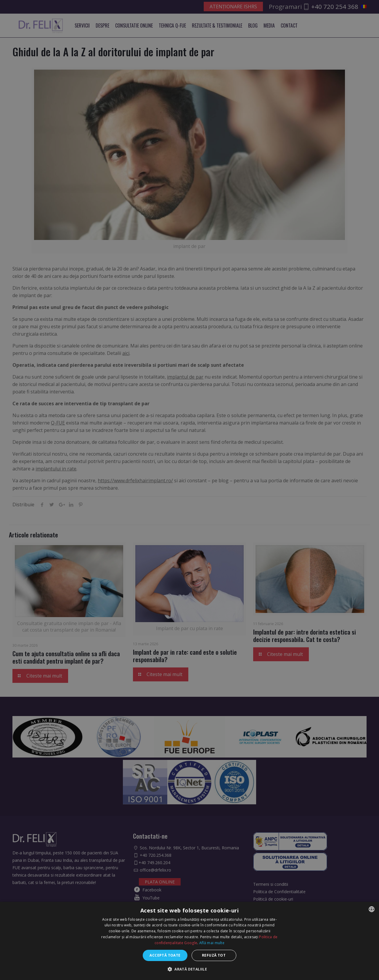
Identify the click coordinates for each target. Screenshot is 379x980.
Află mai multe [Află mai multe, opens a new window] (212, 943)
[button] (189, 969)
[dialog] (189, 490)
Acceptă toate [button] (165, 955)
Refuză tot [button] (214, 955)
